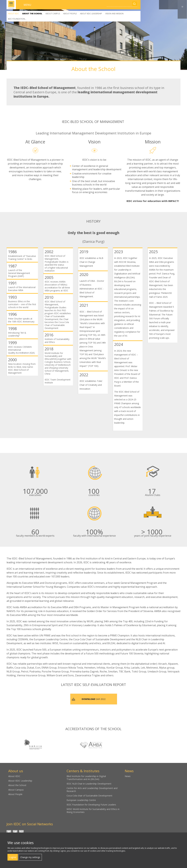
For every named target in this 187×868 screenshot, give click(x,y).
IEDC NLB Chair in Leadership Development (89, 784)
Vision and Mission (114, 14)
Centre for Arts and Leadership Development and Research (92, 790)
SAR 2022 (94, 699)
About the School (32, 14)
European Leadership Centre (81, 800)
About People (70, 14)
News (128, 776)
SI (182, 7)
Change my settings (30, 857)
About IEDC (13, 14)
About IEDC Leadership (91, 14)
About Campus (53, 14)
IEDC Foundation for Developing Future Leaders (91, 805)
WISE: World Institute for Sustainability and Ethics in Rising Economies (93, 811)
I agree (13, 857)
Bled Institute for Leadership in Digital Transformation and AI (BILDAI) (86, 778)
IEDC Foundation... (17, 19)
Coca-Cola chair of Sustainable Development (89, 796)
